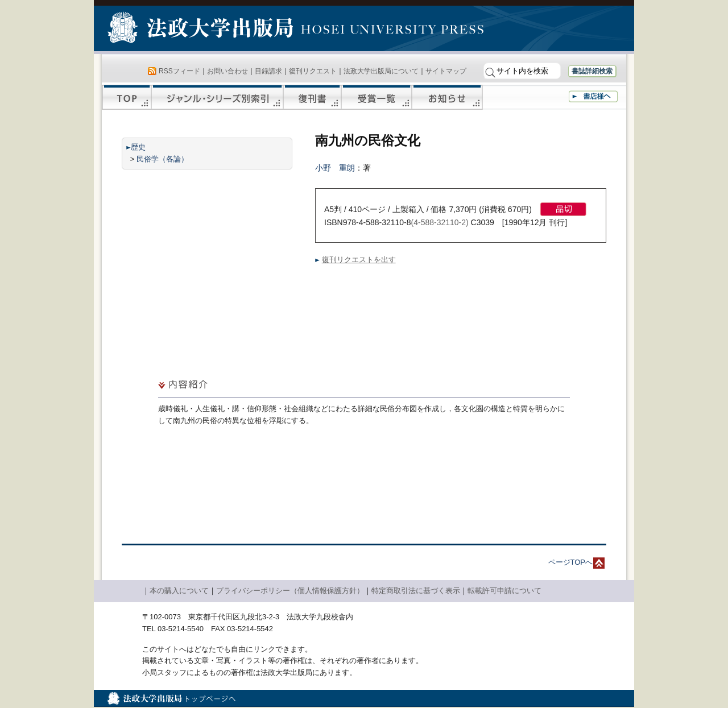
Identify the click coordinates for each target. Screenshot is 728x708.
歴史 (138, 147)
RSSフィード (179, 71)
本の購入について (179, 591)
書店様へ (593, 96)
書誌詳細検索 (592, 71)
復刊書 (312, 97)
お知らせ (447, 97)
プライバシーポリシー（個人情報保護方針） (290, 591)
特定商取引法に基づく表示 (416, 591)
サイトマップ (446, 71)
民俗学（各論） (162, 159)
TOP (127, 97)
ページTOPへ (571, 562)
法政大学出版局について (381, 71)
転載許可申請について (504, 591)
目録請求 (268, 71)
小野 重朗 (335, 168)
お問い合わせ (227, 71)
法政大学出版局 (202, 30)
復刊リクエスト (313, 71)
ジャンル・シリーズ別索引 (217, 97)
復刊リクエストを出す (359, 260)
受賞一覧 (377, 97)
